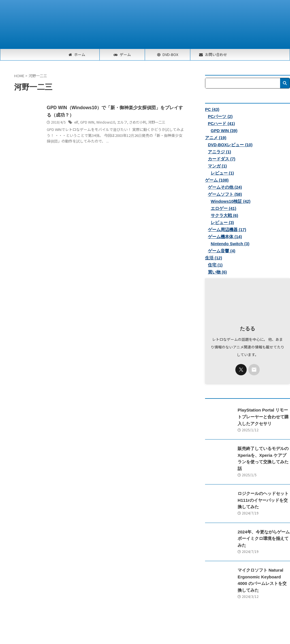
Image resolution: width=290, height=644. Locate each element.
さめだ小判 (137, 122)
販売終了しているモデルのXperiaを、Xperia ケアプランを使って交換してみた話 (262, 455)
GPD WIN (87, 122)
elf (76, 122)
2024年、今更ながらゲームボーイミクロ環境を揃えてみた (263, 531)
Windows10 (105, 122)
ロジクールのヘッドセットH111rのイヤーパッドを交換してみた (263, 493)
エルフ (121, 122)
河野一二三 (156, 122)
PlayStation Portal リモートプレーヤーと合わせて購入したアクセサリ (263, 417)
